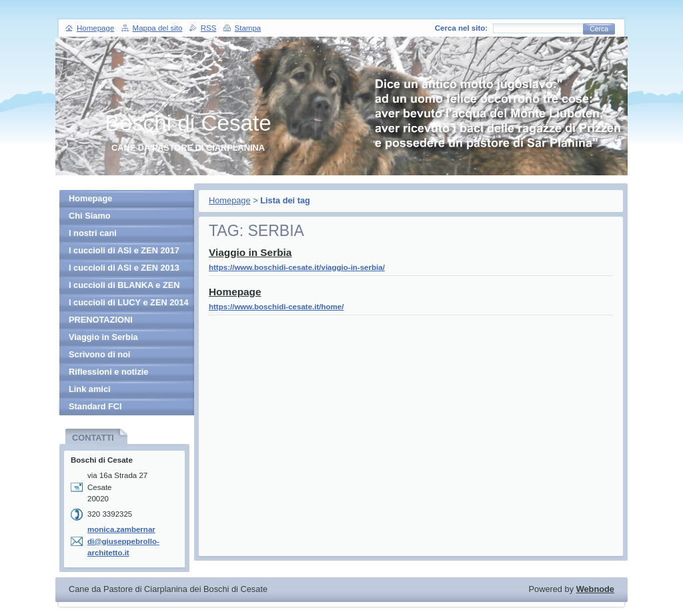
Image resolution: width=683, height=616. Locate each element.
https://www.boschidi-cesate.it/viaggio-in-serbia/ (297, 267)
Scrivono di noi (99, 354)
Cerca (599, 29)
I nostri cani (93, 233)
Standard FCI (95, 406)
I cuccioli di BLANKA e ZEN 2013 (124, 287)
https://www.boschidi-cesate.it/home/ (276, 307)
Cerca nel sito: (461, 28)
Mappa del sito (158, 28)
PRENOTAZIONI (101, 320)
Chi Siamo (90, 216)
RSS (209, 28)
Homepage (230, 200)
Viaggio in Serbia (250, 252)
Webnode (595, 589)
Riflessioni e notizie (108, 372)
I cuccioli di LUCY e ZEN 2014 (129, 302)
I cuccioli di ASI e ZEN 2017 (124, 250)
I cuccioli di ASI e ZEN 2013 (124, 268)
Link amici (90, 389)
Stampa (248, 28)
